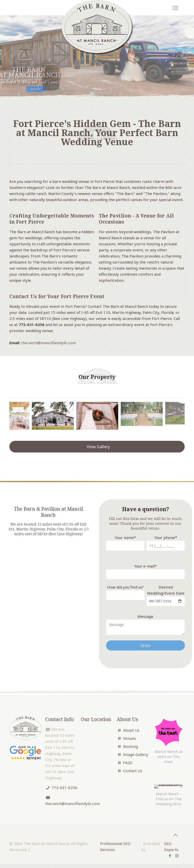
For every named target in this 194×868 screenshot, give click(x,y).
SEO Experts (171, 847)
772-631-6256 (64, 788)
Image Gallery (136, 755)
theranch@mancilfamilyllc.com (48, 343)
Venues (129, 739)
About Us (131, 731)
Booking (130, 747)
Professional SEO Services (115, 847)
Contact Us (133, 771)
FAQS (128, 763)
